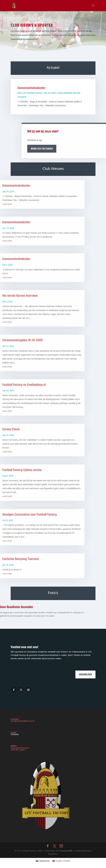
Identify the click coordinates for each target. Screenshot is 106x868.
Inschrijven (85, 674)
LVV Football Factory (32, 93)
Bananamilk (67, 851)
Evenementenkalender (32, 88)
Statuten (15, 734)
